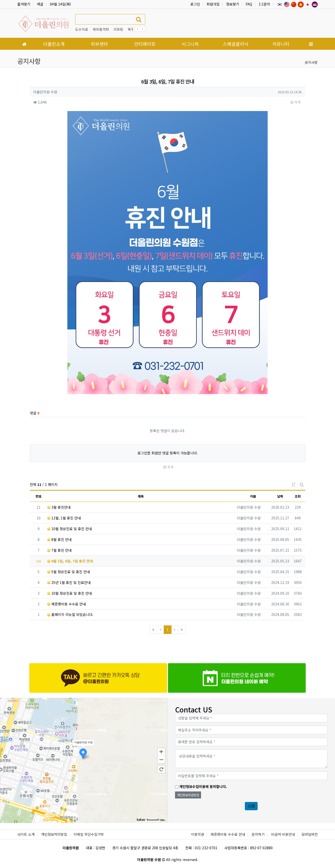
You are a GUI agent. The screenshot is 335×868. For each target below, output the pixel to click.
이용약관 (198, 834)
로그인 (195, 4)
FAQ (249, 4)
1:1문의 (264, 4)
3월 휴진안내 (59, 507)
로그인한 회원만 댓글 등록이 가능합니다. (168, 453)
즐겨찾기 (24, 4)
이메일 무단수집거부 (89, 834)
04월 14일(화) (60, 4)
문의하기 (258, 834)
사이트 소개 (26, 834)
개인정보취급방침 (188, 795)
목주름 (133, 29)
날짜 (280, 496)
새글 (40, 4)
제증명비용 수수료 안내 (67, 604)
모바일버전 (310, 834)
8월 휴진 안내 (59, 539)
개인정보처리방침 (54, 834)
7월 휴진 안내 (59, 550)
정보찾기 (233, 4)
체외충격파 (101, 29)
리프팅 (118, 29)
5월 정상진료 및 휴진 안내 (69, 572)
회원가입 (213, 4)
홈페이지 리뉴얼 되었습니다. (70, 614)
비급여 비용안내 (283, 834)
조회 (298, 496)
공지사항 (311, 62)
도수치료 (82, 29)
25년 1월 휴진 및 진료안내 (69, 582)
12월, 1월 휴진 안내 (64, 518)
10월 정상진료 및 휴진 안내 (70, 529)
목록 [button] (296, 102)
